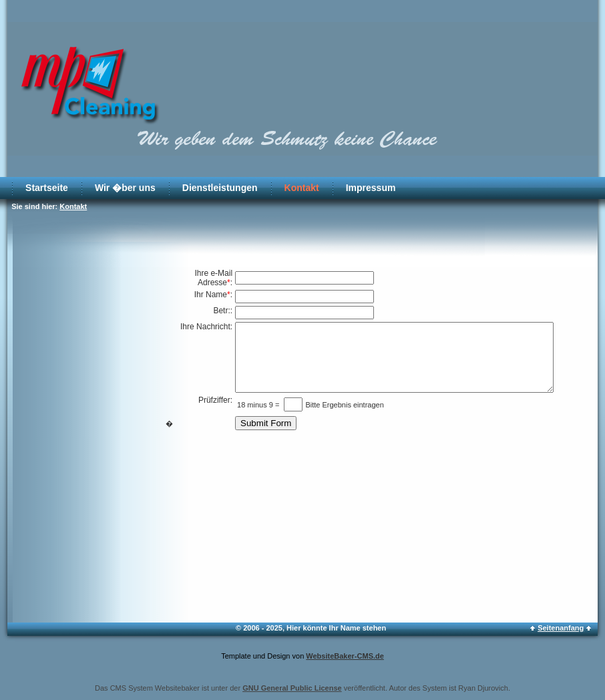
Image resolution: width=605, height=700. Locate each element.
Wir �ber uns (125, 188)
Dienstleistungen (220, 188)
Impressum (371, 188)
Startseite (47, 188)
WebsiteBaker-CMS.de (345, 656)
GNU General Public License (292, 688)
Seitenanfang (561, 628)
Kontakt (302, 188)
